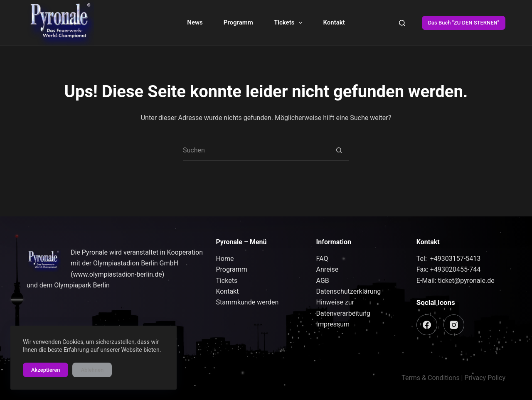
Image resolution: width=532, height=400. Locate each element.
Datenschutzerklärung (349, 291)
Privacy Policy (485, 378)
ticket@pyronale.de (466, 281)
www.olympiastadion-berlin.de (117, 274)
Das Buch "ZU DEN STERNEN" (464, 23)
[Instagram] (454, 325)
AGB (323, 281)
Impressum (333, 324)
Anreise (328, 269)
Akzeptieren (46, 370)
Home (225, 259)
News (195, 22)
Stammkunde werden (247, 302)
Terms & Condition (429, 378)
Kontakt (334, 22)
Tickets (290, 23)
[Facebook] (427, 325)
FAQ (322, 259)
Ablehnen (92, 370)
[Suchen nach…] (256, 150)
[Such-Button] (339, 150)
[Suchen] (402, 23)
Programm (238, 22)
